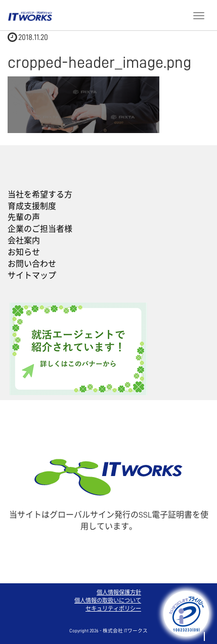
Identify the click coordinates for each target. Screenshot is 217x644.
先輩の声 (24, 218)
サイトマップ (32, 276)
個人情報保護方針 (119, 593)
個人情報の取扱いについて (108, 601)
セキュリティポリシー (113, 609)
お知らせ (24, 252)
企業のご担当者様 (40, 229)
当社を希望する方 (40, 195)
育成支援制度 (32, 206)
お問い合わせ (32, 264)
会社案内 (24, 241)
